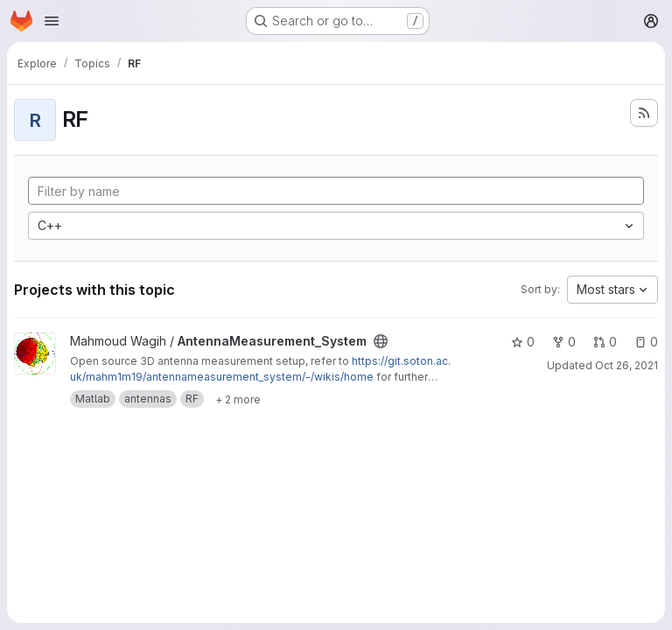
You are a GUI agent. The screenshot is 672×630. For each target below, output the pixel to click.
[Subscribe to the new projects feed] (644, 113)
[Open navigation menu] (52, 21)
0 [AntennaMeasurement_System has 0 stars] (523, 342)
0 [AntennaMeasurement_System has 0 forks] (564, 342)
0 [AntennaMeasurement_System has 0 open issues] (646, 342)
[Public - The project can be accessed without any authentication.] (381, 341)
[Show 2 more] (238, 399)
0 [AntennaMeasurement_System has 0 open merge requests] (605, 342)
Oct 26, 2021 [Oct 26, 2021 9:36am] (626, 365)
